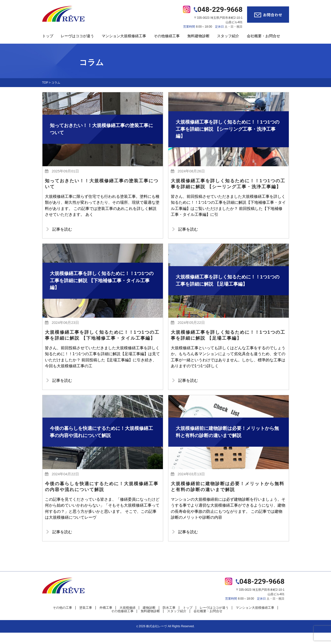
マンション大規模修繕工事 (124, 36)
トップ (48, 36)
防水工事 (169, 619)
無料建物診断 (198, 36)
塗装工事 (86, 619)
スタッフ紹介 (228, 36)
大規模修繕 (127, 619)
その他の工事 (62, 619)
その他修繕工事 (167, 36)
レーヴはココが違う (77, 36)
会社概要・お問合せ (263, 36)
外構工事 (106, 619)
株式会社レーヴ (156, 638)
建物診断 (149, 619)
